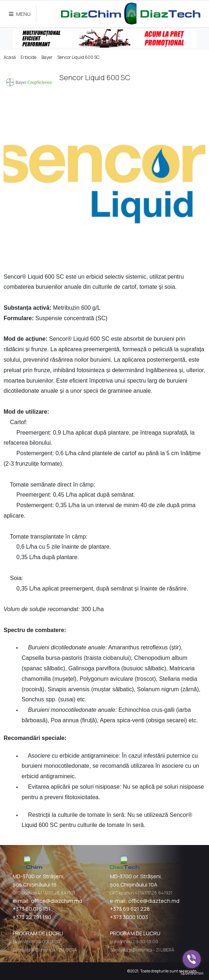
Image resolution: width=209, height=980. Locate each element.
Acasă (10, 57)
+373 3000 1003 (129, 917)
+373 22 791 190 (32, 917)
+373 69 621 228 (130, 909)
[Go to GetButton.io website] (192, 973)
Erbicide (28, 57)
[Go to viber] (192, 959)
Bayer (47, 57)
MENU (20, 14)
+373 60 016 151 (32, 909)
